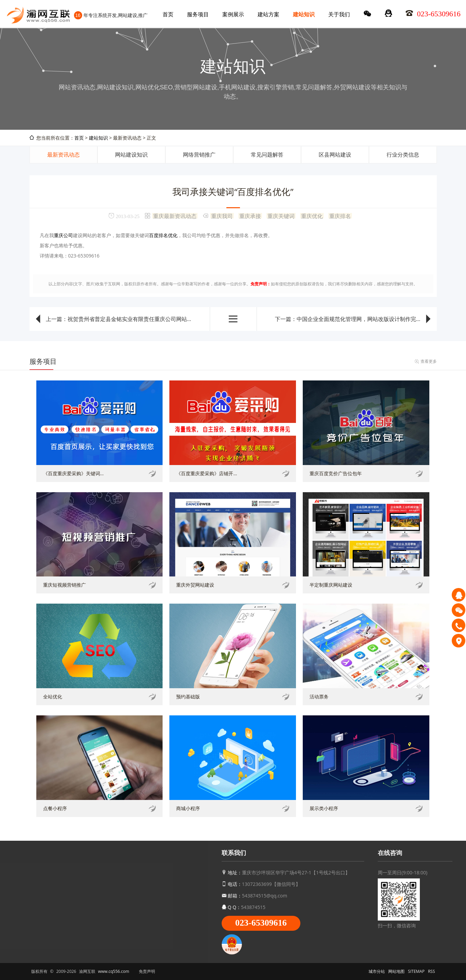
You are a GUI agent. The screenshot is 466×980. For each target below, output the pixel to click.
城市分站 (377, 971)
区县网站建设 (335, 155)
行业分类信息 (403, 155)
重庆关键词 (281, 216)
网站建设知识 (131, 155)
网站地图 (396, 971)
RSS (432, 971)
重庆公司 (63, 235)
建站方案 (268, 14)
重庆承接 (250, 216)
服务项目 (198, 14)
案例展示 (233, 14)
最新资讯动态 (63, 155)
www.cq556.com (114, 971)
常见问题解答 (267, 155)
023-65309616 (261, 923)
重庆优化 (312, 216)
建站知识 (304, 14)
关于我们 (339, 14)
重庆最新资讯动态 (175, 216)
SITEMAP (416, 971)
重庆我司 (222, 216)
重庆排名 (340, 216)
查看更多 (429, 361)
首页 (168, 14)
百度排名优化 (163, 235)
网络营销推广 (199, 155)
